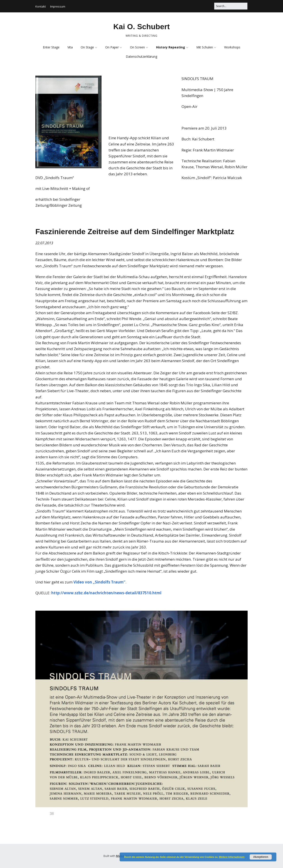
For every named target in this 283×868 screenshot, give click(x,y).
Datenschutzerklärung (141, 56)
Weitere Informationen (232, 857)
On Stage (87, 47)
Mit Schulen (205, 47)
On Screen (137, 47)
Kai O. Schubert (141, 27)
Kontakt (41, 6)
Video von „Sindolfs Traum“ (99, 582)
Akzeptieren (261, 857)
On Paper (112, 47)
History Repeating (171, 47)
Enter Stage (51, 47)
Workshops (232, 47)
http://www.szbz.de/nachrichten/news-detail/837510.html (106, 593)
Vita (70, 47)
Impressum (58, 6)
